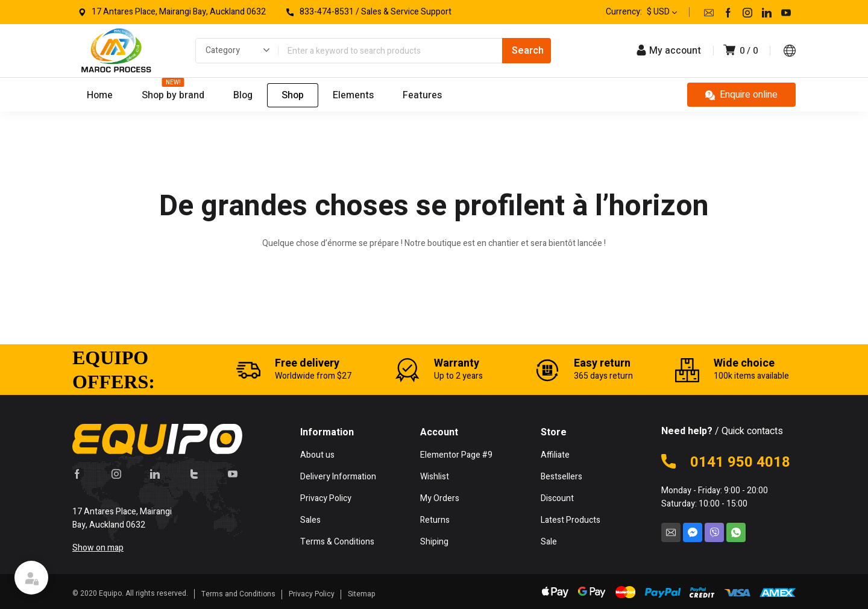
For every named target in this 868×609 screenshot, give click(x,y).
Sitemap (362, 594)
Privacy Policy (312, 594)
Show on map (98, 548)
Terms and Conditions (238, 594)
